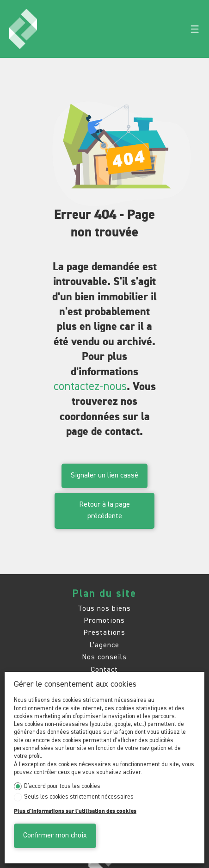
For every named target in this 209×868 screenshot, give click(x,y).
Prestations (104, 633)
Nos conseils (104, 657)
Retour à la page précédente (104, 511)
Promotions (104, 621)
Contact (104, 670)
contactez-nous (90, 387)
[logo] (23, 29)
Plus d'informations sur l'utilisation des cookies (75, 811)
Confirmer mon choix (55, 836)
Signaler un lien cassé (104, 476)
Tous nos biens (104, 609)
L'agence (104, 645)
